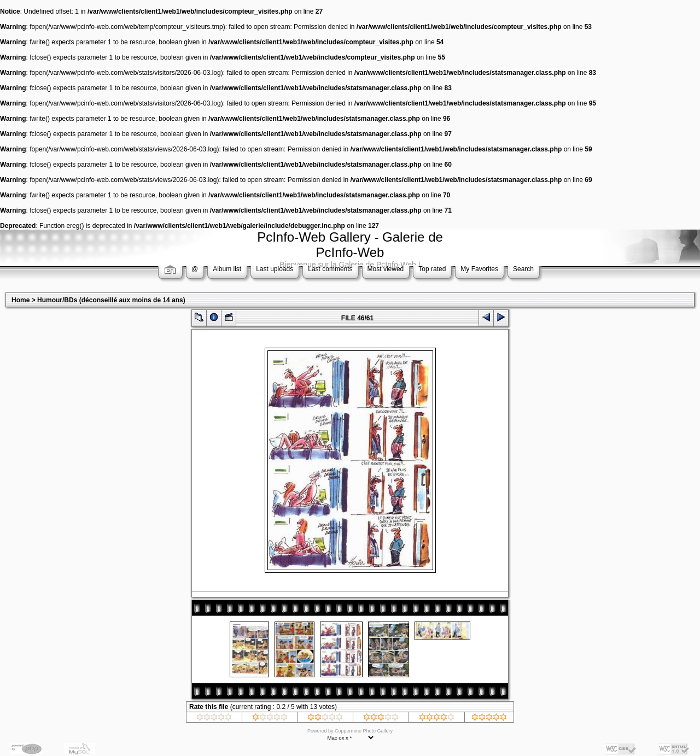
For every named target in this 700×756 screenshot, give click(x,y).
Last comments (330, 269)
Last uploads (275, 269)
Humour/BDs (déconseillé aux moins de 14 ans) (111, 300)
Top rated (432, 269)
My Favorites (479, 269)
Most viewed (386, 269)
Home (21, 300)
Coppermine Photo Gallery (364, 731)
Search (523, 269)
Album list (227, 269)
